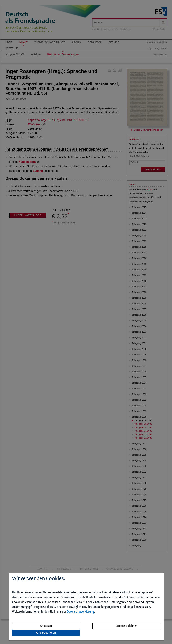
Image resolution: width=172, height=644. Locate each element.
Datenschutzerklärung (80, 612)
